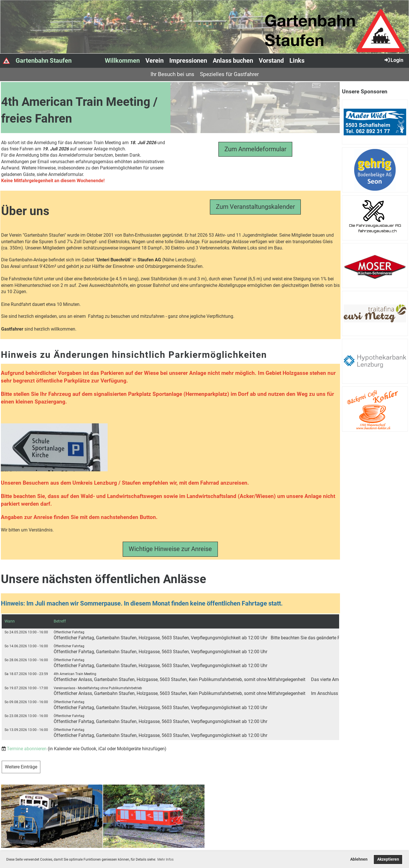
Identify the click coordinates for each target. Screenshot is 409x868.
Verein (155, 61)
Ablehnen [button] (359, 859)
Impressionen (188, 61)
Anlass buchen (233, 61)
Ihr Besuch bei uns (172, 74)
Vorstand (271, 61)
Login (394, 60)
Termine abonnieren (27, 749)
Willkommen (122, 61)
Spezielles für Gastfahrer (229, 74)
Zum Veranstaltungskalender (255, 207)
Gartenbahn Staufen (44, 61)
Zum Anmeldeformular (255, 149)
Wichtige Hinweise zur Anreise (170, 549)
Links (297, 61)
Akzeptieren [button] (388, 859)
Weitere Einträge (21, 767)
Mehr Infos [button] (165, 859)
